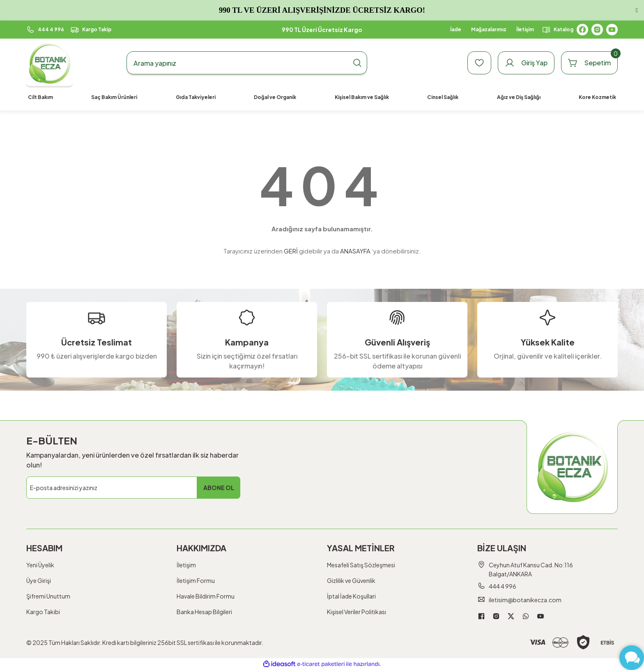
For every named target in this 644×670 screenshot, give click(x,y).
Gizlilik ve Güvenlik (351, 580)
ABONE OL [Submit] (219, 488)
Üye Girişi (39, 580)
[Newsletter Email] (133, 488)
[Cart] (589, 63)
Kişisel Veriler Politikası (356, 612)
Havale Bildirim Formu (206, 596)
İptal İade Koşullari (351, 596)
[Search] (247, 63)
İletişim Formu (196, 580)
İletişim (186, 565)
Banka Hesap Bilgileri (204, 612)
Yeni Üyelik (40, 565)
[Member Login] (526, 63)
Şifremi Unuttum (48, 596)
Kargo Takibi (43, 612)
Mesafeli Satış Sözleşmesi (361, 565)
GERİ (291, 251)
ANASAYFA (355, 251)
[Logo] (49, 63)
